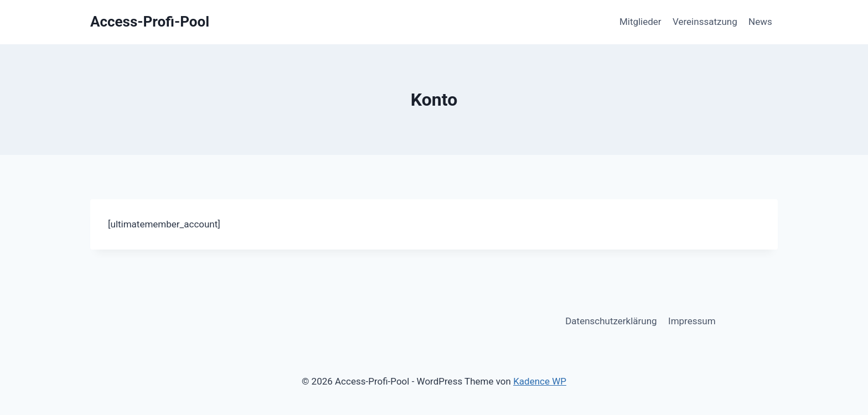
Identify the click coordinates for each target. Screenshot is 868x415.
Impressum (692, 321)
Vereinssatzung (705, 22)
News (760, 22)
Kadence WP (540, 381)
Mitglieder (640, 22)
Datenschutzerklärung (611, 321)
